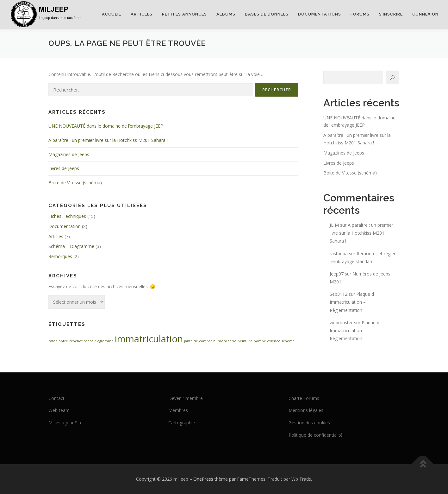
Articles (142, 14)
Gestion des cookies (309, 423)
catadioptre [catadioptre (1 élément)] (58, 341)
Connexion (425, 14)
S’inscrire (391, 14)
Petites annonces (184, 14)
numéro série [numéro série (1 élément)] (225, 341)
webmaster (341, 323)
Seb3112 (339, 294)
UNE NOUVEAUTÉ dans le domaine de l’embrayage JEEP (106, 126)
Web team (59, 410)
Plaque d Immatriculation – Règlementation (352, 302)
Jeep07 (337, 274)
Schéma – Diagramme (71, 246)
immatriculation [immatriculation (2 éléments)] (149, 339)
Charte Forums (304, 398)
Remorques (60, 256)
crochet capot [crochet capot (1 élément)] (81, 341)
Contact (56, 398)
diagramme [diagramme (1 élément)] (104, 341)
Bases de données (267, 14)
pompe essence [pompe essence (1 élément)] (267, 341)
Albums (226, 14)
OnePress (203, 479)
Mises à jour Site (65, 423)
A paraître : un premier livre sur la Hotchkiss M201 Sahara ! (108, 140)
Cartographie (182, 423)
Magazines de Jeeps (69, 154)
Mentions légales (306, 410)
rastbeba (339, 253)
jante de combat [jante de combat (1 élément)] (198, 341)
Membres (178, 410)
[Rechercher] (393, 77)
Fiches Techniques (67, 216)
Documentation (65, 226)
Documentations (320, 14)
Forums (360, 14)
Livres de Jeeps (64, 168)
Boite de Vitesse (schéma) (75, 183)
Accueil (112, 14)
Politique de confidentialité (316, 435)
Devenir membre (186, 398)
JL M (334, 225)
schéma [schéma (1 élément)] (288, 341)
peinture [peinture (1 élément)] (245, 341)
